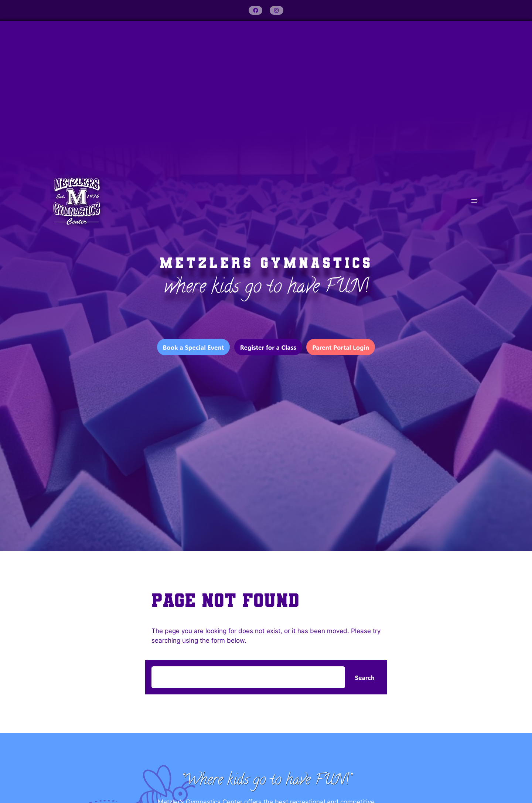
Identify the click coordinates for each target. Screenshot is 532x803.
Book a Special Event (194, 347)
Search (365, 677)
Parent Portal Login (341, 347)
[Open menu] (474, 201)
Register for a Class (268, 347)
